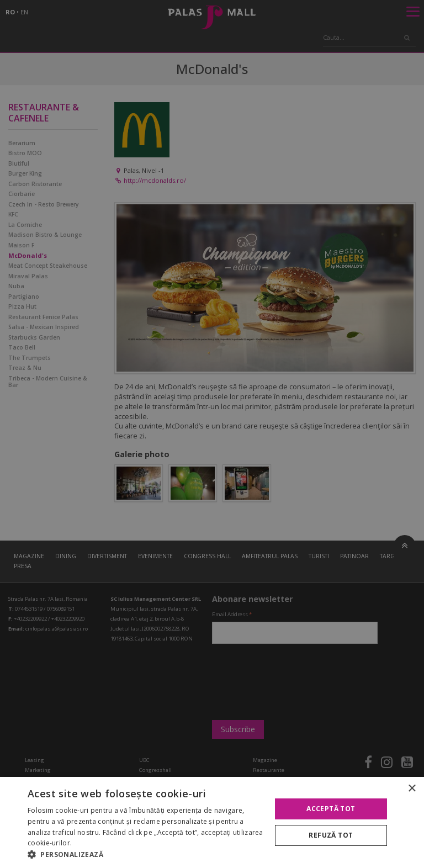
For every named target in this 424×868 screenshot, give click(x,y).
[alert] (212, 434)
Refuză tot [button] (331, 835)
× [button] (412, 789)
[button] (146, 854)
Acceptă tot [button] (331, 809)
